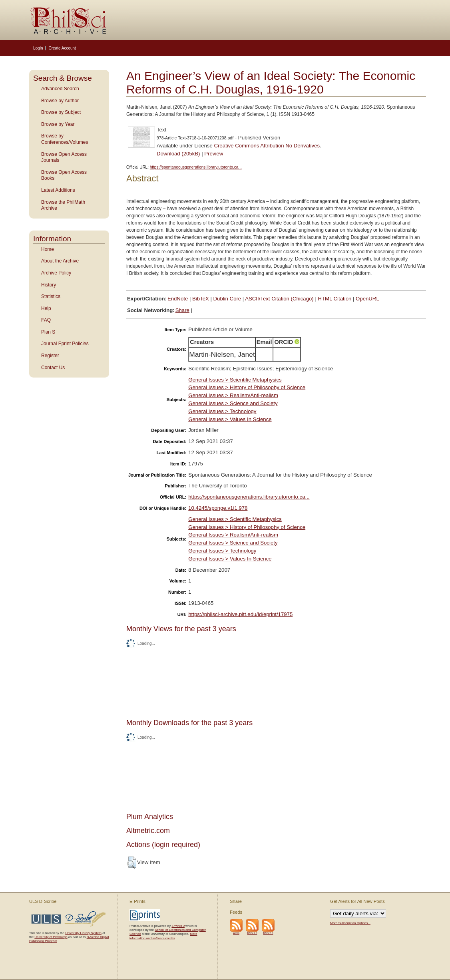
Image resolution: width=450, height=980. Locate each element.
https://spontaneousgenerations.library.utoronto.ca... (196, 167)
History (49, 285)
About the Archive (60, 261)
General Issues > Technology (222, 411)
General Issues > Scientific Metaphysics (235, 380)
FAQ (46, 320)
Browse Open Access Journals (64, 157)
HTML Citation (335, 299)
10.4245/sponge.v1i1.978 (218, 508)
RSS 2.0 (268, 933)
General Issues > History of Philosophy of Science (247, 387)
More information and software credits (163, 936)
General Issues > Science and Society (233, 403)
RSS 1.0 (252, 933)
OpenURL (367, 299)
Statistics (51, 296)
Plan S (48, 332)
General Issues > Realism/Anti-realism (233, 395)
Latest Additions (58, 190)
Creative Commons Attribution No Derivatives (267, 146)
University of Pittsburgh (51, 937)
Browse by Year (58, 124)
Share (182, 310)
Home (48, 249)
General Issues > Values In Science (230, 419)
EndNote (178, 299)
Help (46, 308)
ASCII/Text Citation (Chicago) (279, 299)
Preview (214, 154)
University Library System (83, 933)
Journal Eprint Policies (65, 344)
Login (38, 48)
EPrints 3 (178, 926)
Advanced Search (60, 89)
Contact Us (53, 368)
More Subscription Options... (350, 923)
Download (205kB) (178, 154)
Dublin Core (227, 299)
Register (50, 356)
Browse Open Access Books (64, 175)
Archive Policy (56, 273)
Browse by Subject (61, 112)
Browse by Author (60, 101)
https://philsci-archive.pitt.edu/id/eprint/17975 (240, 614)
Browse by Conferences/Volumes (65, 139)
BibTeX (201, 299)
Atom (236, 933)
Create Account (62, 48)
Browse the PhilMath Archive (63, 205)
